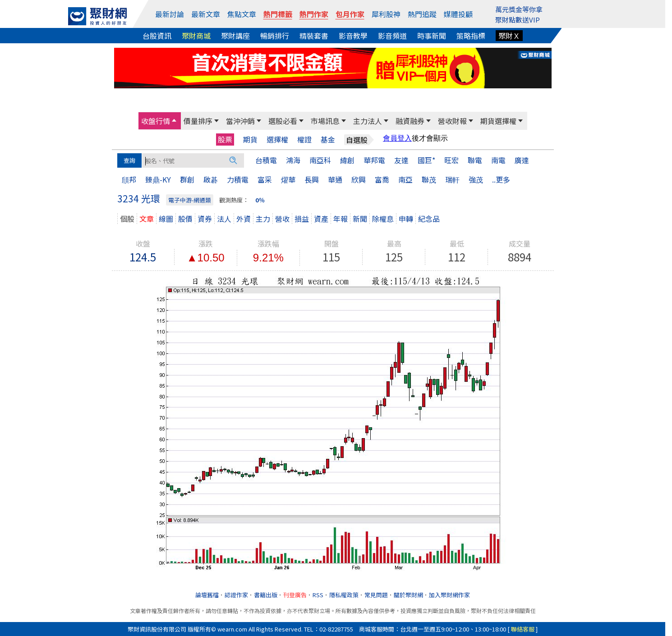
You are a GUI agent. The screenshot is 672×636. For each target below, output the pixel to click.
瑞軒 (452, 179)
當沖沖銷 (240, 121)
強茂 (476, 179)
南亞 (405, 179)
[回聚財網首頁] (97, 16)
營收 (282, 219)
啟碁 (211, 179)
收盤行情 (156, 121)
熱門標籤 (278, 14)
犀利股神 (386, 14)
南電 (498, 160)
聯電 (475, 160)
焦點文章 (242, 14)
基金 (328, 140)
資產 (321, 219)
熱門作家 (314, 14)
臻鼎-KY (158, 179)
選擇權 (277, 140)
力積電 (238, 179)
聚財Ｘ (509, 36)
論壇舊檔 (207, 595)
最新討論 (170, 14)
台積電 (266, 160)
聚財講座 (235, 36)
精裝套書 (314, 36)
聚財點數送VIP (518, 20)
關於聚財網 (408, 595)
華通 (335, 179)
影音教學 (353, 36)
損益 (302, 219)
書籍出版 (266, 595)
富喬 (382, 179)
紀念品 (429, 219)
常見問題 (376, 595)
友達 (401, 160)
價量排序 (198, 121)
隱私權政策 (344, 595)
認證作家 (236, 595)
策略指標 (471, 36)
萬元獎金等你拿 (519, 9)
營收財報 (452, 121)
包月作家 (350, 14)
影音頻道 (392, 36)
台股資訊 (157, 36)
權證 (304, 140)
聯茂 (429, 179)
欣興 (359, 179)
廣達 (522, 160)
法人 (224, 219)
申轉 (406, 219)
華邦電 (374, 160)
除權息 (383, 219)
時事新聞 (432, 36)
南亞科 (320, 160)
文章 (147, 219)
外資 (244, 219)
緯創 (347, 160)
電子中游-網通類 (190, 200)
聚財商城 (196, 36)
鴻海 (293, 160)
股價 (185, 219)
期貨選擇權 (498, 121)
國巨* (426, 160)
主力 (263, 219)
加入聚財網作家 (449, 595)
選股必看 (283, 121)
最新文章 (206, 14)
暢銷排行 (275, 36)
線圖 (166, 219)
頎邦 (129, 179)
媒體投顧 (458, 14)
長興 (312, 179)
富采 (265, 179)
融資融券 (410, 121)
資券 (205, 219)
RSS (318, 595)
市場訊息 (325, 121)
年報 (341, 219)
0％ (260, 200)
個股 (127, 219)
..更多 (501, 179)
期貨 (250, 140)
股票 (225, 139)
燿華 (288, 179)
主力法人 (368, 121)
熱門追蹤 (422, 14)
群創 (187, 179)
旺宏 (451, 160)
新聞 (360, 219)
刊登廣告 (295, 595)
